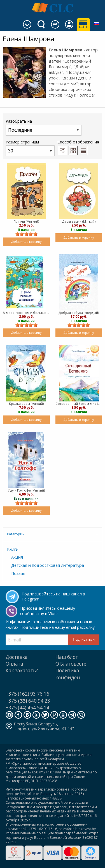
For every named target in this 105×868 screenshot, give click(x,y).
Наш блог (67, 657)
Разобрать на (44, 127)
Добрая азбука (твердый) (79, 313)
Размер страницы (30, 148)
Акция (17, 557)
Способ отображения (78, 147)
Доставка (17, 657)
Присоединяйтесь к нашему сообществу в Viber (48, 611)
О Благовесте (71, 664)
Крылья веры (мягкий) (26, 404)
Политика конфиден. (68, 674)
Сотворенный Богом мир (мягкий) (79, 404)
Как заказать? (22, 671)
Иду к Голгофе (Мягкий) (26, 490)
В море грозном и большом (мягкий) (26, 313)
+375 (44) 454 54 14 (27, 708)
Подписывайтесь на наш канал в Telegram (53, 597)
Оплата (14, 664)
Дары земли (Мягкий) (79, 221)
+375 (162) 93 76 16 (27, 694)
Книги (13, 549)
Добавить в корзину (26, 242)
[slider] (26, 234)
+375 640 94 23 (28, 701)
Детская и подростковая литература (48, 565)
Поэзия (18, 573)
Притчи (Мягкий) (26, 221)
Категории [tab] (16, 534)
